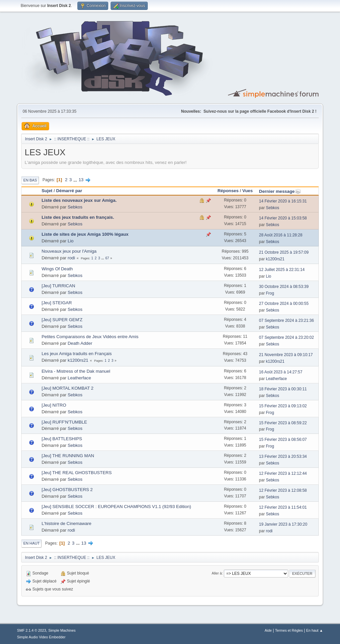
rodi (71, 258)
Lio (71, 241)
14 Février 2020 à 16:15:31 (283, 201)
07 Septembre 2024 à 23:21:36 (286, 321)
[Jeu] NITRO (54, 405)
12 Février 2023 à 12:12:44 (283, 473)
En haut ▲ (315, 630)
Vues (248, 191)
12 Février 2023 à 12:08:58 (283, 490)
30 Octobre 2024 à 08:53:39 (284, 287)
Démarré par (69, 191)
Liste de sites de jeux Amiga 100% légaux (85, 234)
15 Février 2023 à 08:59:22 (283, 423)
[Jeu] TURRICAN (58, 286)
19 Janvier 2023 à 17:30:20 (283, 524)
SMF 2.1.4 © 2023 (32, 630)
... (76, 180)
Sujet (47, 191)
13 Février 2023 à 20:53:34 (283, 456)
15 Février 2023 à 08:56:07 (283, 440)
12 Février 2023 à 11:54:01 (283, 507)
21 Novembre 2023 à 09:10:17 (286, 355)
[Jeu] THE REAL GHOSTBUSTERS (77, 473)
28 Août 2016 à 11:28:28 (281, 235)
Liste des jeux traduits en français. (78, 217)
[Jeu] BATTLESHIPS (62, 439)
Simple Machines (62, 630)
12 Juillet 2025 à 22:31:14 (282, 270)
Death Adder (80, 343)
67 (107, 258)
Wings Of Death (57, 269)
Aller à (217, 573)
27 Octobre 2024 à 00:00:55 (284, 304)
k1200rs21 (275, 259)
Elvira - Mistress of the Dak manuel (76, 371)
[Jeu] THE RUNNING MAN (68, 456)
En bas (30, 180)
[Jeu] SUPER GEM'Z (62, 320)
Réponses (228, 191)
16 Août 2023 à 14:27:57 (281, 372)
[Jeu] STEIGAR (57, 303)
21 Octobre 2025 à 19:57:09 (284, 252)
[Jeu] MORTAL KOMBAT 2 (67, 388)
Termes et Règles (289, 630)
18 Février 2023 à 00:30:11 (283, 389)
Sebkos (75, 207)
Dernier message (280, 191)
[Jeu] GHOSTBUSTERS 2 (67, 490)
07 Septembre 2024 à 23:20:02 (286, 337)
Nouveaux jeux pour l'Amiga (69, 251)
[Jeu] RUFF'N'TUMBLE (64, 422)
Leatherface (79, 378)
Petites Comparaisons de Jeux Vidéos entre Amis (90, 337)
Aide (268, 630)
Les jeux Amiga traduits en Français (77, 354)
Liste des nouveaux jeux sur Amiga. (79, 200)
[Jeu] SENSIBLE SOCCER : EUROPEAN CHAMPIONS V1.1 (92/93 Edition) (116, 507)
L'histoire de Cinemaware (66, 523)
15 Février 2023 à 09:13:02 (283, 406)
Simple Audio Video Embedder (41, 637)
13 (81, 180)
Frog (270, 293)
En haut (31, 543)
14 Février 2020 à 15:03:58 (283, 218)
